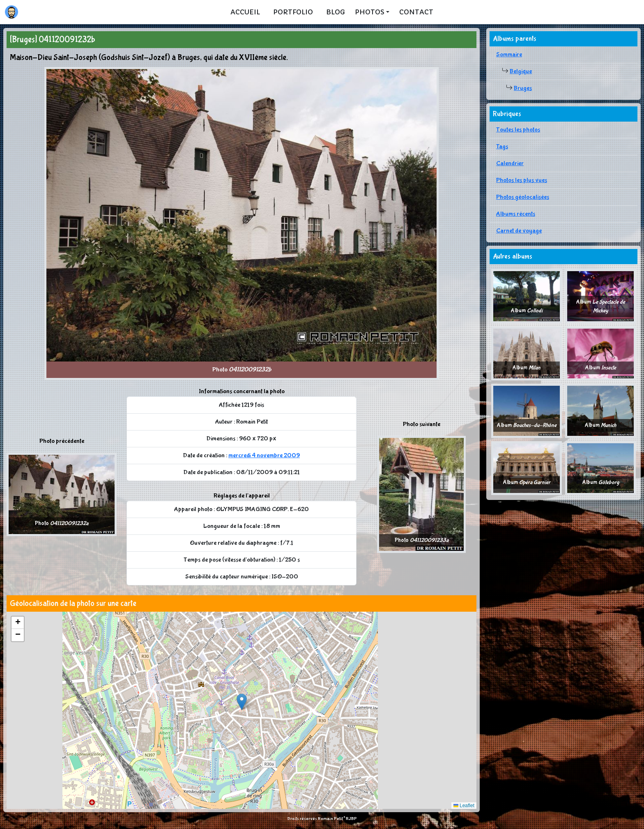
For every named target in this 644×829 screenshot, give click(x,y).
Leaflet (464, 806)
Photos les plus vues (522, 180)
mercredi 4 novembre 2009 (264, 455)
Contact (416, 12)
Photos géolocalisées (523, 197)
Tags (502, 146)
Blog (336, 12)
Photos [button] (370, 12)
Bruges (523, 88)
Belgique (521, 71)
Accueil (245, 12)
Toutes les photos (518, 130)
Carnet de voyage (519, 231)
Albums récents (516, 214)
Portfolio (293, 12)
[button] (242, 702)
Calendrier (510, 163)
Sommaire (509, 54)
